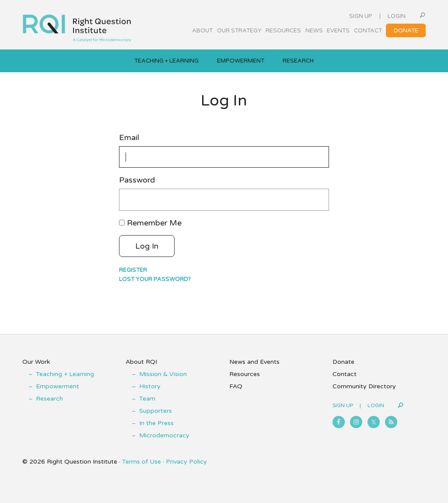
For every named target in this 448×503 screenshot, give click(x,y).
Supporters (156, 411)
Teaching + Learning (65, 374)
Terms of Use (142, 462)
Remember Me (154, 223)
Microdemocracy (164, 435)
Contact (345, 374)
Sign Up (361, 16)
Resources (245, 374)
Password (137, 180)
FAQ (236, 386)
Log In (147, 246)
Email (129, 138)
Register (133, 270)
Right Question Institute (77, 25)
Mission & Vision (163, 374)
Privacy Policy (186, 462)
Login (397, 16)
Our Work (36, 362)
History (150, 386)
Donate (343, 362)
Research (49, 399)
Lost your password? (155, 279)
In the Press (156, 423)
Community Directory (364, 386)
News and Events (254, 362)
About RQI (141, 362)
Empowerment (58, 386)
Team (147, 399)
